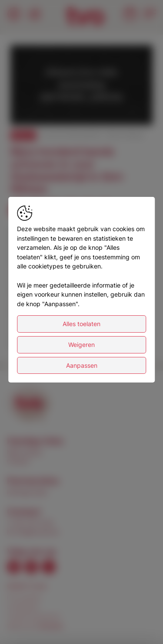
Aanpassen (82, 365)
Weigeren (81, 345)
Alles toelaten (81, 324)
